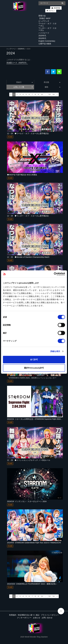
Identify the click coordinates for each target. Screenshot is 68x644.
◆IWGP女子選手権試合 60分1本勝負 (22, 175)
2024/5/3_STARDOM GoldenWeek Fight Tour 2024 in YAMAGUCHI (34, 543)
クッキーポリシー (24, 618)
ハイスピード (44, 33)
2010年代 (42, 38)
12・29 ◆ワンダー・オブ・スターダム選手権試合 (28, 216)
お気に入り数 (23, 87)
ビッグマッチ (44, 21)
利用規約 (13, 615)
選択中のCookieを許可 (34, 368)
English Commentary (47, 41)
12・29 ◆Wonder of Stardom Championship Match (28, 257)
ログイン (52, 11)
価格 (52, 87)
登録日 (24, 82)
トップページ (11, 49)
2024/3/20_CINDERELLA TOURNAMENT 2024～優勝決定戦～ (32, 584)
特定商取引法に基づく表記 (29, 615)
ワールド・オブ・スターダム (47, 25)
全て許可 (34, 359)
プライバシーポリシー (50, 615)
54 (54, 94)
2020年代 (42, 36)
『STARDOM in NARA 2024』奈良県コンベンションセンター (32, 378)
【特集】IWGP (44, 18)
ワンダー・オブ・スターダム (47, 29)
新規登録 (57, 8)
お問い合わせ (47, 618)
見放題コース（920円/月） (17, 63)
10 (42, 94)
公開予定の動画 (45, 44)
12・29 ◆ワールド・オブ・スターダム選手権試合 (28, 133)
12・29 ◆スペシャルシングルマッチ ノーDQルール (29, 460)
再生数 (52, 82)
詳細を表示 (55, 351)
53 (50, 94)
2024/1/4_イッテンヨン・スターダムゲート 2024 (27, 501)
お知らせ (37, 618)
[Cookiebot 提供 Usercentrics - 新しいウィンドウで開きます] (54, 274)
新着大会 (42, 16)
